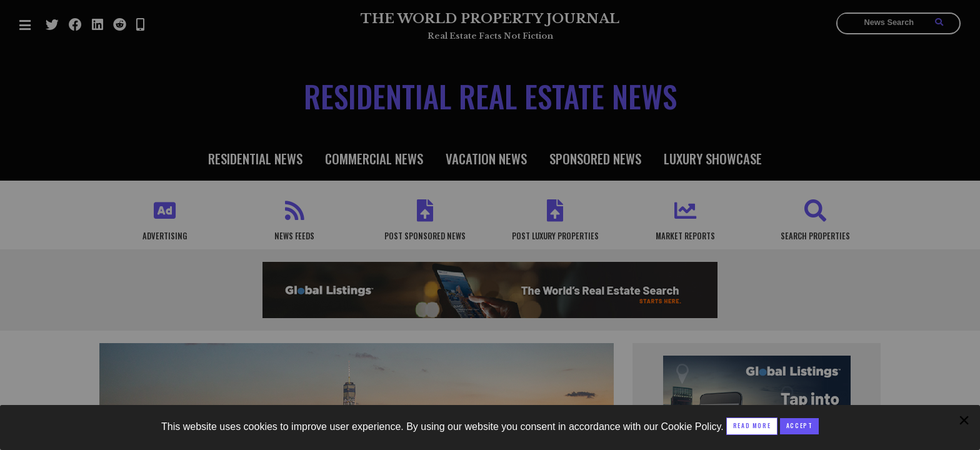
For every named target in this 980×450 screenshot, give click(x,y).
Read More (752, 426)
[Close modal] (799, 426)
